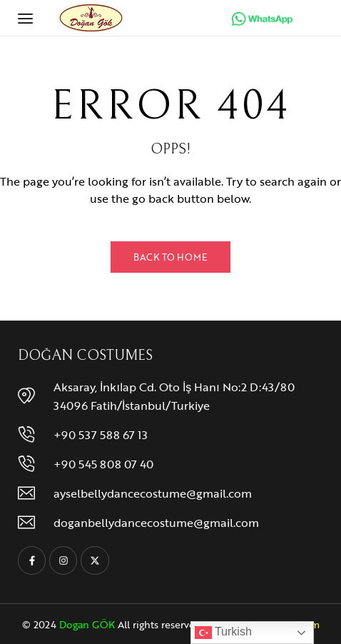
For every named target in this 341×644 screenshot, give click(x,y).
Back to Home (170, 257)
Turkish (223, 633)
